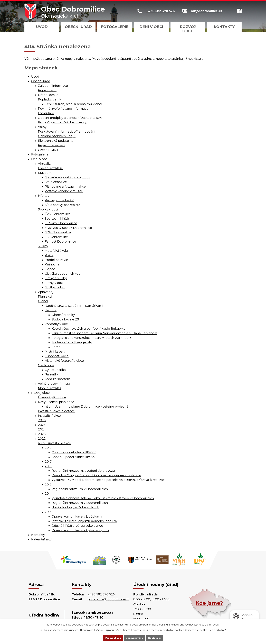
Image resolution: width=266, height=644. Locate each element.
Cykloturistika (55, 370)
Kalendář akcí (42, 539)
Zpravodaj (46, 292)
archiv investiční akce (54, 443)
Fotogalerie (115, 27)
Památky (52, 374)
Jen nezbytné (135, 638)
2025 (42, 425)
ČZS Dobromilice (58, 214)
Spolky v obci (48, 209)
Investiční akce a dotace (56, 411)
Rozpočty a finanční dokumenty (62, 122)
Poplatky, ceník (50, 99)
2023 (42, 434)
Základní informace (53, 86)
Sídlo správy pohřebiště (63, 205)
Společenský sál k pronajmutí (67, 177)
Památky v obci (57, 324)
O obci (43, 301)
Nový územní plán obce (56, 402)
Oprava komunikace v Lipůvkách (77, 517)
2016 (48, 466)
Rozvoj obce (188, 29)
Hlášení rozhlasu (51, 168)
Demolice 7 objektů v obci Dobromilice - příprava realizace (96, 475)
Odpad (50, 269)
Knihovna (52, 264)
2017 (48, 462)
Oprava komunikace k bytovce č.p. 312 (80, 530)
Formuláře (46, 113)
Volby (42, 127)
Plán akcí (45, 297)
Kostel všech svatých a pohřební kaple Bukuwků (89, 329)
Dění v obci (151, 27)
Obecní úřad (78, 27)
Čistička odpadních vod (63, 274)
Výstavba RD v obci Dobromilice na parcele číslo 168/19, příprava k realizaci (108, 480)
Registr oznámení (52, 145)
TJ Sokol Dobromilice (61, 223)
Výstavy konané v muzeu (64, 191)
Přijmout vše (110, 638)
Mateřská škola (56, 251)
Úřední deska (48, 95)
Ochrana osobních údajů (57, 136)
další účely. (213, 624)
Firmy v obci (54, 283)
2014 (48, 494)
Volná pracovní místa (54, 384)
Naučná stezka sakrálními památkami (74, 306)
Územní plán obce (52, 397)
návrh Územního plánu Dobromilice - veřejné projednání (88, 407)
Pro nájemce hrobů (60, 200)
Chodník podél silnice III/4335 (74, 452)
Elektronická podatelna (56, 141)
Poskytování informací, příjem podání (67, 132)
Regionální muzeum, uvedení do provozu (83, 471)
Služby (43, 246)
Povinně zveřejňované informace (63, 109)
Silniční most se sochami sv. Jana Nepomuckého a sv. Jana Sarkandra (104, 333)
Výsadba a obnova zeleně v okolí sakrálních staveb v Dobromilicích (103, 498)
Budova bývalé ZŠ (65, 319)
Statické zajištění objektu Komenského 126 (84, 521)
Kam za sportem (58, 379)
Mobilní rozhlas (50, 388)
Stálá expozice (56, 182)
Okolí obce (46, 365)
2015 (48, 484)
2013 (48, 512)
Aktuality (45, 164)
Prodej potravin (56, 260)
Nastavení (158, 638)
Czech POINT (48, 150)
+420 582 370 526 (101, 594)
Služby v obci (55, 287)
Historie (51, 310)
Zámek (57, 347)
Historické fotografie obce (64, 361)
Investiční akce (49, 416)
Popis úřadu (47, 90)
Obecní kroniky (63, 315)
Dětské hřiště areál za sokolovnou (77, 526)
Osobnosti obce (57, 356)
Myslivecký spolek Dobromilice (68, 228)
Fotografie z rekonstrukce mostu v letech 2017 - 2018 (92, 338)
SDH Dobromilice (58, 232)
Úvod (42, 27)
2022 (42, 439)
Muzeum (45, 173)
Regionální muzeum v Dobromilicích (80, 489)
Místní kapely (55, 352)
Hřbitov (44, 196)
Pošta (49, 255)
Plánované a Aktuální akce (65, 187)
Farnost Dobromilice (60, 242)
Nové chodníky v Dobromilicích (75, 507)
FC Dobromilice (57, 237)
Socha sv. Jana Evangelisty (72, 342)
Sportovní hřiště (57, 219)
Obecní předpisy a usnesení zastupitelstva (70, 118)
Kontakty (224, 27)
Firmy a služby (56, 278)
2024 (42, 429)
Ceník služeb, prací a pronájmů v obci (73, 104)
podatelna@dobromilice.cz (108, 599)
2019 (48, 448)
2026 (42, 420)
